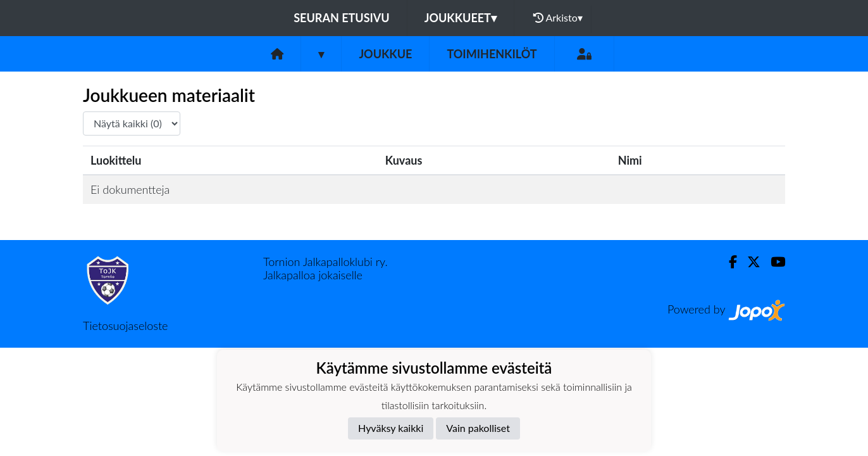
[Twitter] (749, 262)
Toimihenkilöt (492, 54)
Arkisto (558, 18)
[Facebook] (728, 262)
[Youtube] (773, 262)
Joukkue (385, 54)
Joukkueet (461, 18)
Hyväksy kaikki (391, 428)
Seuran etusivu (342, 18)
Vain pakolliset (478, 428)
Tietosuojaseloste (125, 326)
